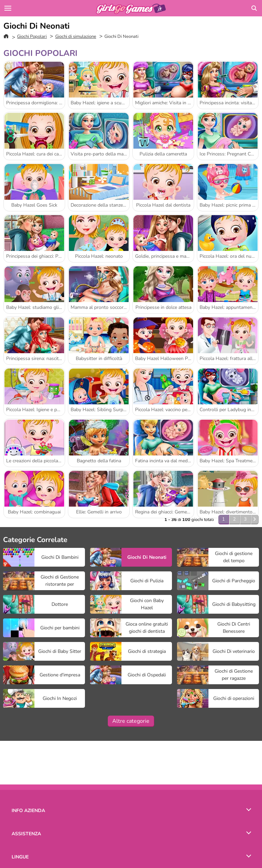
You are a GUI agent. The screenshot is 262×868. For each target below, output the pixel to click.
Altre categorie (131, 721)
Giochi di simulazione (76, 36)
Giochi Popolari (32, 36)
